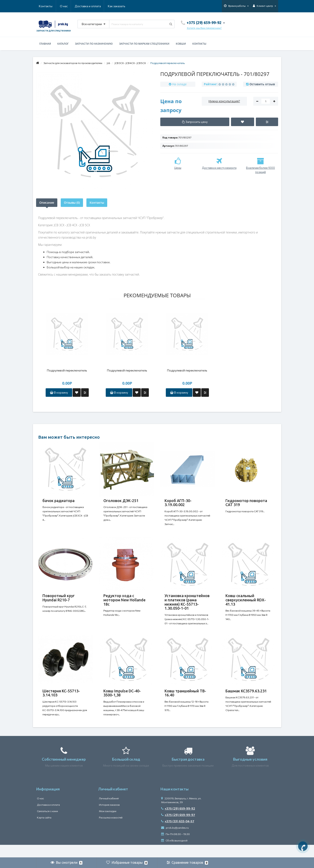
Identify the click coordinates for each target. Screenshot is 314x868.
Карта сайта (44, 830)
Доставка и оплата (67, 6)
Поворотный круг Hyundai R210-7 (59, 602)
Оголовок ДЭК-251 (121, 501)
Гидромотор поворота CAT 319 (246, 503)
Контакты (119, 6)
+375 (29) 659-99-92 (178, 821)
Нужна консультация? (224, 101)
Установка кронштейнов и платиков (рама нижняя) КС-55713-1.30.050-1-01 (187, 606)
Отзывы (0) (72, 203)
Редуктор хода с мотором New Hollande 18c (124, 604)
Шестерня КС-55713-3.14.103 (61, 702)
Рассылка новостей (111, 830)
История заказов (109, 817)
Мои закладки (108, 824)
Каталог (63, 44)
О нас (43, 6)
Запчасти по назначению (94, 44)
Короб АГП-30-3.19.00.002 (178, 503)
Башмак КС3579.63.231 (246, 699)
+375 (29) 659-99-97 (178, 827)
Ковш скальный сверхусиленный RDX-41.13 (246, 604)
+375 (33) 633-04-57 (178, 834)
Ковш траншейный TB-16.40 (185, 702)
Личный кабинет (109, 811)
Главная (45, 44)
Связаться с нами (47, 824)
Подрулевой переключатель (67, 370)
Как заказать (96, 6)
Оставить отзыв (262, 84)
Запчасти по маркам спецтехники (144, 44)
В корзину (59, 392)
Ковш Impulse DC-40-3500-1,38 (122, 702)
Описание (47, 203)
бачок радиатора (58, 501)
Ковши (181, 44)
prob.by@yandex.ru (175, 840)
